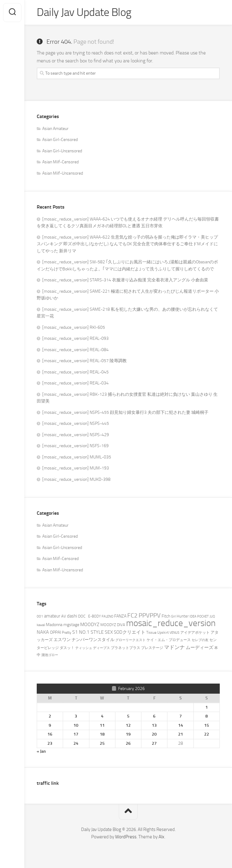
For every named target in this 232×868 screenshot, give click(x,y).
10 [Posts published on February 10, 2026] (76, 725)
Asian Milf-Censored (60, 162)
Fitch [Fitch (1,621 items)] (166, 616)
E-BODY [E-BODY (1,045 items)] (94, 616)
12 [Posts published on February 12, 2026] (128, 725)
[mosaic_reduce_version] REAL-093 (75, 338)
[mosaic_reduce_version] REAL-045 (75, 372)
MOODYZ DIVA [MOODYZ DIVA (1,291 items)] (113, 625)
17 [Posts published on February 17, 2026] (76, 734)
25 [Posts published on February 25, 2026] (102, 743)
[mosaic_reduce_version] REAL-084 (75, 350)
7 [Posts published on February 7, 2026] (181, 716)
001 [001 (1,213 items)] (40, 616)
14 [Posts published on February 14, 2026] (181, 725)
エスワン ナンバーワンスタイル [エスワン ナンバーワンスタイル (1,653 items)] (84, 640)
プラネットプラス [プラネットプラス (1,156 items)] (125, 648)
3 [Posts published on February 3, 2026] (76, 716)
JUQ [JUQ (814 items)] (212, 616)
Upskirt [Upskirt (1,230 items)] (163, 632)
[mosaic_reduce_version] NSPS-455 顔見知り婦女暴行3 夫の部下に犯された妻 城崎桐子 (125, 412)
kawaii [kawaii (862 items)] (41, 625)
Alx (161, 837)
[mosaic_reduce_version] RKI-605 (74, 327)
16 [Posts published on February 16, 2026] (50, 734)
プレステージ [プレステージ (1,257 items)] (152, 648)
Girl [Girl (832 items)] (173, 616)
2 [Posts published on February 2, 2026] (50, 716)
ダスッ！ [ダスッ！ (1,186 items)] (67, 648)
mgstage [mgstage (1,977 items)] (71, 625)
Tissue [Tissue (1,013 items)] (151, 632)
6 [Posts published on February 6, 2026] (154, 716)
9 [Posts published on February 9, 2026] (50, 725)
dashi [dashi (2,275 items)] (72, 616)
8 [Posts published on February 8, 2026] (207, 716)
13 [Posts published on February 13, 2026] (154, 725)
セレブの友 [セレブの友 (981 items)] (200, 640)
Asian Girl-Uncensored (62, 151)
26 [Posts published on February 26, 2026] (128, 743)
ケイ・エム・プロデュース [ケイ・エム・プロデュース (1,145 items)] (169, 640)
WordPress (126, 837)
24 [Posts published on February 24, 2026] (76, 743)
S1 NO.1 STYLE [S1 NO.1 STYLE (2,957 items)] (88, 632)
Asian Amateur (55, 129)
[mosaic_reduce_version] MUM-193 (76, 468)
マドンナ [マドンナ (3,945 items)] (174, 647)
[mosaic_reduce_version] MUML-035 (77, 457)
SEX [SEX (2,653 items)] (109, 632)
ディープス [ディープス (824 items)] (101, 648)
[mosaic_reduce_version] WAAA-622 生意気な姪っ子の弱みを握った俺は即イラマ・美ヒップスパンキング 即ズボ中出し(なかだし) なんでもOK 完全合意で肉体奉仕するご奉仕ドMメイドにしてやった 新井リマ (127, 244)
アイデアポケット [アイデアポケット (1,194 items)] (195, 632)
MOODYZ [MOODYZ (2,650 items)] (90, 625)
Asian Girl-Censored (60, 140)
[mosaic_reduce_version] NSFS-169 (75, 446)
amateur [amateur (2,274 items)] (52, 616)
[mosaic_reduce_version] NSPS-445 (76, 423)
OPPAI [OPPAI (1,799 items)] (55, 632)
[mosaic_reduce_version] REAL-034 (75, 383)
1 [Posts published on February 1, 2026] (207, 707)
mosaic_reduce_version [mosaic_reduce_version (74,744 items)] (171, 623)
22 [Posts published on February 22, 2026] (207, 734)
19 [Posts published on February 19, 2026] (128, 734)
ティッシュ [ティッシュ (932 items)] (84, 648)
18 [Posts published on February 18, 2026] (102, 734)
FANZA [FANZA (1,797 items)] (120, 616)
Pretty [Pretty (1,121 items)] (67, 632)
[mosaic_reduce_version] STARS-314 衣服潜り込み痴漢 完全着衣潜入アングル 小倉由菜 (125, 280)
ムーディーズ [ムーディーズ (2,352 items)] (200, 647)
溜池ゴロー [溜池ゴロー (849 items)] (50, 655)
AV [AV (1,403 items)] (64, 616)
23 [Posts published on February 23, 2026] (50, 743)
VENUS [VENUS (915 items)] (174, 633)
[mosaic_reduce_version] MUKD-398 (76, 479)
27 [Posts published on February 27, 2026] (154, 743)
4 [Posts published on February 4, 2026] (102, 716)
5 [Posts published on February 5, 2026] (128, 716)
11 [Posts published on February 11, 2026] (102, 725)
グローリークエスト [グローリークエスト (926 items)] (131, 640)
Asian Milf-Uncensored (63, 173)
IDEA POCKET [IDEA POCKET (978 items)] (199, 616)
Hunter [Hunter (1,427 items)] (183, 616)
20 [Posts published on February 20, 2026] (154, 734)
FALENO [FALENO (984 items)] (107, 616)
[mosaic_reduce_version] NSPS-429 (76, 435)
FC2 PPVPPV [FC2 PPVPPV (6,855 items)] (144, 616)
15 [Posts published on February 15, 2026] (207, 725)
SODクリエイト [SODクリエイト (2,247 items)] (130, 632)
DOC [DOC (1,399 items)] (83, 616)
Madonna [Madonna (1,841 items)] (54, 625)
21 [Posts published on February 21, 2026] (181, 734)
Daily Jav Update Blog (84, 13)
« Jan (41, 751)
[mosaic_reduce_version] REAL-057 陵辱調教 (84, 361)
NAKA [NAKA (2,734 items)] (43, 632)
